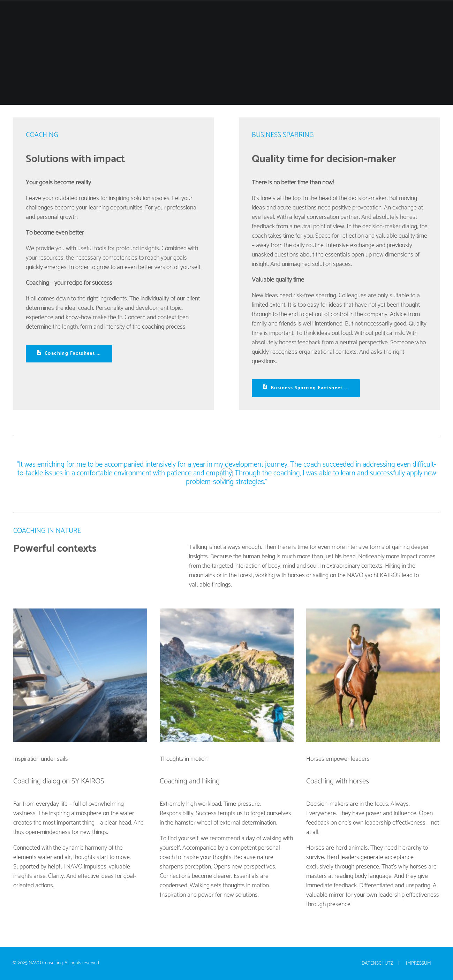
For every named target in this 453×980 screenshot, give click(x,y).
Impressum (418, 963)
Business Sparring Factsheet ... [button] (306, 388)
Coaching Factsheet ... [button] (69, 354)
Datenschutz (377, 963)
